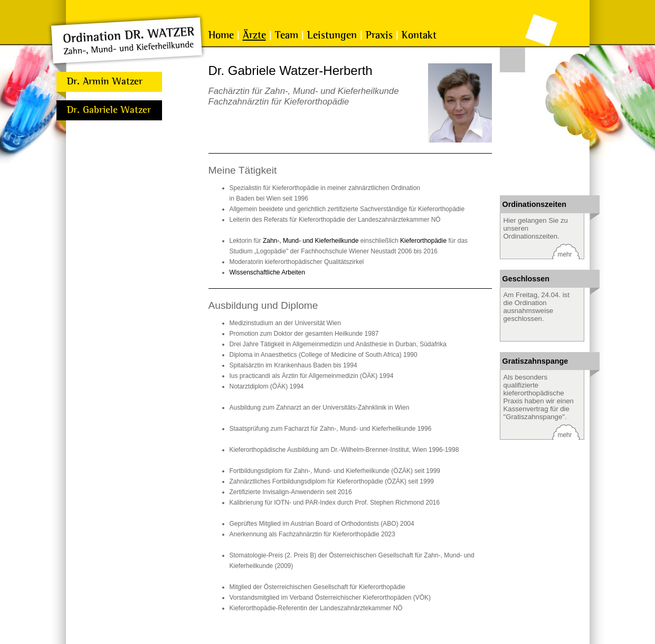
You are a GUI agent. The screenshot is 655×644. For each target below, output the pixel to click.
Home (221, 35)
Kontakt (419, 35)
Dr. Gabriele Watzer (109, 110)
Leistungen (332, 35)
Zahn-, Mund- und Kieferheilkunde (311, 241)
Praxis (379, 35)
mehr (565, 254)
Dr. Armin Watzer (105, 82)
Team (287, 35)
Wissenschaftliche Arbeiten (267, 272)
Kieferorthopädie (423, 241)
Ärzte (254, 35)
